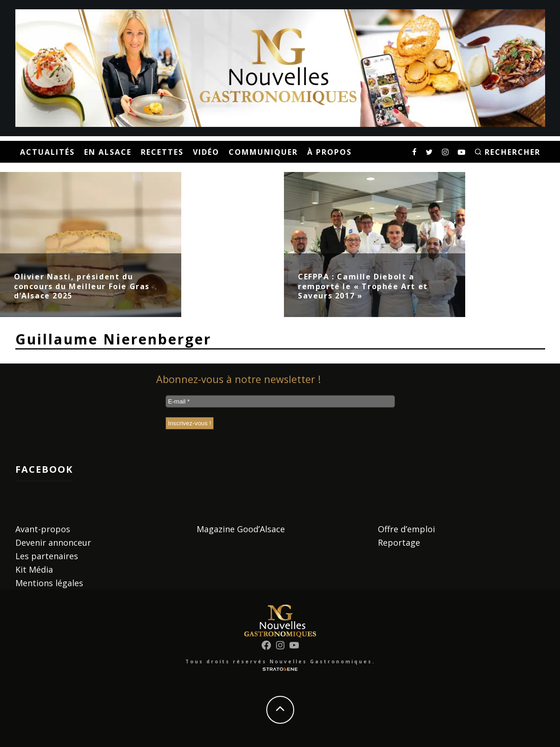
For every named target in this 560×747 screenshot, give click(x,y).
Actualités (47, 152)
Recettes (162, 152)
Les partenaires (47, 556)
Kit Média (34, 569)
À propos (329, 152)
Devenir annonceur (53, 542)
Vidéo (206, 152)
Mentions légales (49, 583)
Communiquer (263, 152)
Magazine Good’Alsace (241, 529)
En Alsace (108, 152)
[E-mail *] (280, 401)
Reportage (399, 542)
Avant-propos (43, 529)
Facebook (44, 469)
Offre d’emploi (406, 529)
